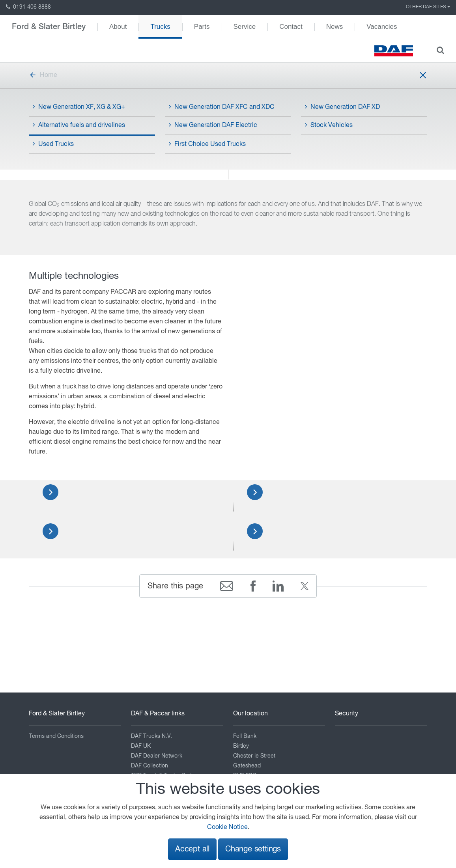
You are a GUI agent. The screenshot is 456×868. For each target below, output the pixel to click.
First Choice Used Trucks (207, 144)
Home (43, 75)
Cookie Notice (227, 827)
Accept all (192, 849)
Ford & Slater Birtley (49, 27)
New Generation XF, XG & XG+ (79, 107)
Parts (202, 27)
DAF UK (141, 746)
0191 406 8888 (28, 7)
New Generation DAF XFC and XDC (222, 107)
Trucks (160, 27)
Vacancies (382, 27)
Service (245, 27)
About (118, 27)
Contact (291, 27)
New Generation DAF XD (342, 107)
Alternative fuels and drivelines (79, 125)
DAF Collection (150, 766)
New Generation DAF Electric (213, 125)
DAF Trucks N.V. (152, 736)
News (335, 27)
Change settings (253, 849)
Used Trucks (53, 144)
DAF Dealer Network (157, 756)
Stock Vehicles (329, 125)
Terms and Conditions (56, 736)
